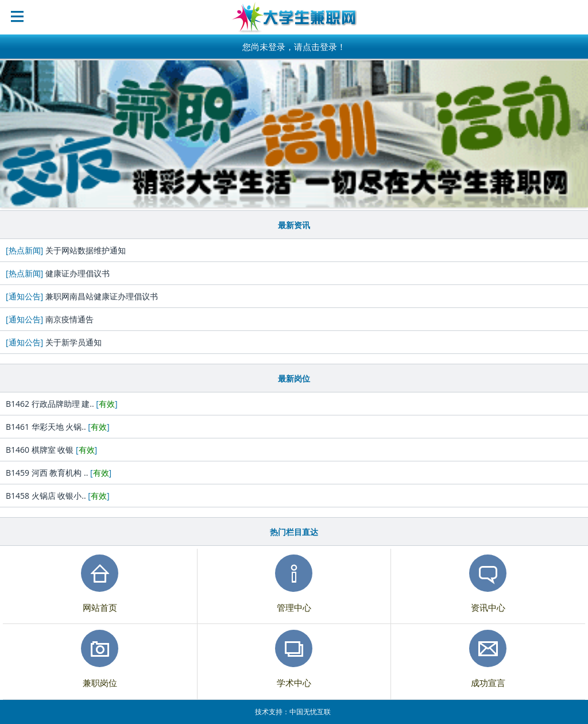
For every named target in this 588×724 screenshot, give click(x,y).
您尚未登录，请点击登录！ (294, 47)
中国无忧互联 (310, 712)
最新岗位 (294, 378)
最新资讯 (294, 225)
